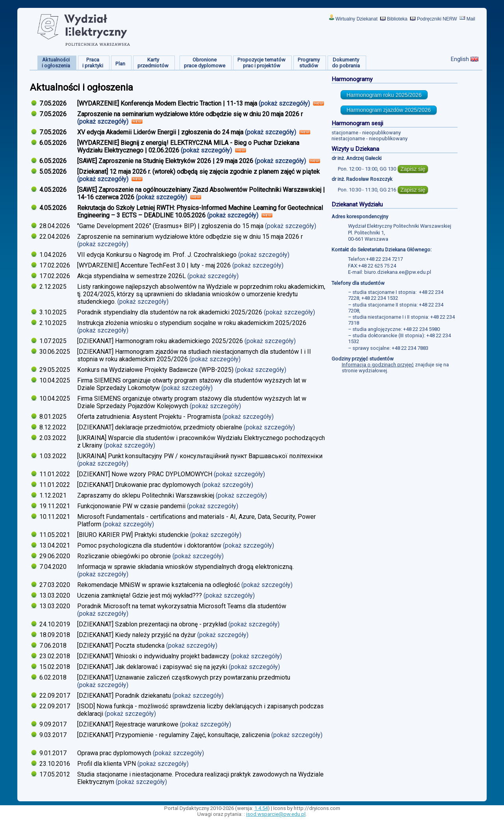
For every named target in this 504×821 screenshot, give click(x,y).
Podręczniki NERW (437, 19)
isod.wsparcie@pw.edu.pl (276, 814)
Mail (471, 19)
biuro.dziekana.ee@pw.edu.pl (398, 272)
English (460, 59)
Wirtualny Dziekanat (357, 19)
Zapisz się (413, 169)
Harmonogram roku (384, 95)
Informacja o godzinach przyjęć (378, 365)
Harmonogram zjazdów (389, 110)
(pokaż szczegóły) (285, 103)
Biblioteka (397, 19)
